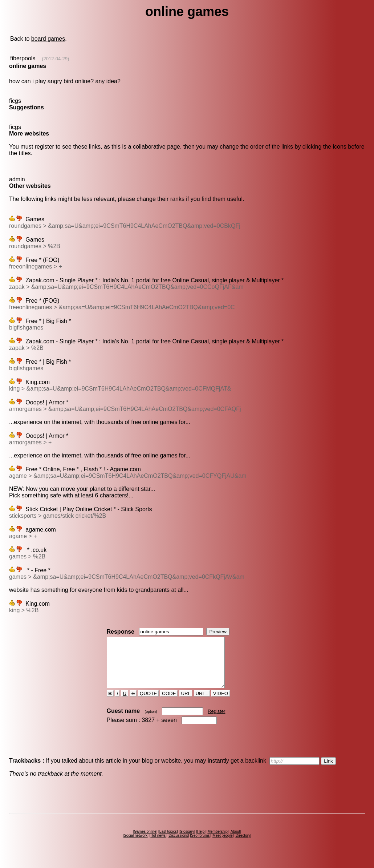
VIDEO (221, 703)
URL (186, 703)
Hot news (158, 845)
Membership (218, 841)
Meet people (223, 845)
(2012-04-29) (55, 59)
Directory (243, 845)
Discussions (178, 845)
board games (48, 39)
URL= (202, 703)
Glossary (187, 841)
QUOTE (148, 703)
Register (216, 721)
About (235, 841)
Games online (145, 841)
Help (201, 841)
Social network (136, 845)
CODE (169, 703)
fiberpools (23, 58)
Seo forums (200, 845)
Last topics (168, 841)
